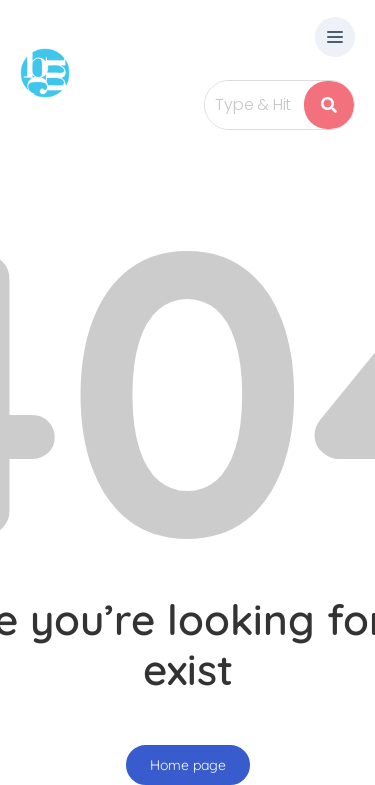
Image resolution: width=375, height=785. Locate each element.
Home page (188, 765)
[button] (335, 38)
